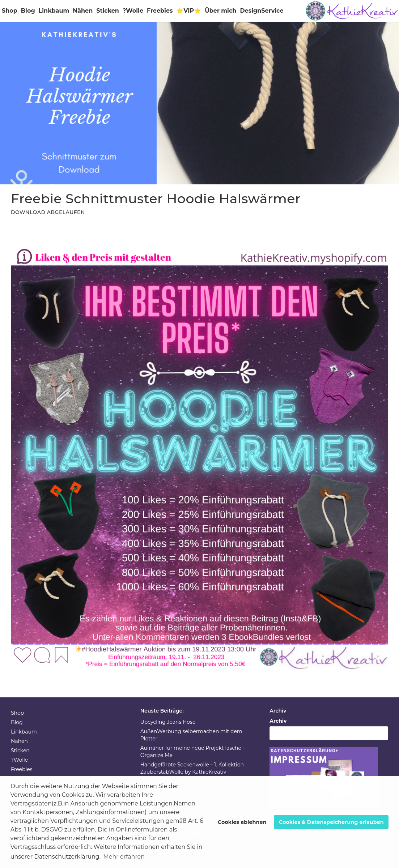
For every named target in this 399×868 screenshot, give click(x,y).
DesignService (262, 11)
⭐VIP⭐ (189, 11)
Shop (10, 11)
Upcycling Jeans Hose (168, 722)
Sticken (108, 11)
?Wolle (133, 11)
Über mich (220, 11)
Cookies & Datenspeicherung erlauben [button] (331, 822)
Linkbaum (54, 11)
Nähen (83, 11)
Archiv (278, 721)
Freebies (160, 11)
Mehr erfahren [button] (124, 857)
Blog (28, 11)
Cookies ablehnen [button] (242, 822)
